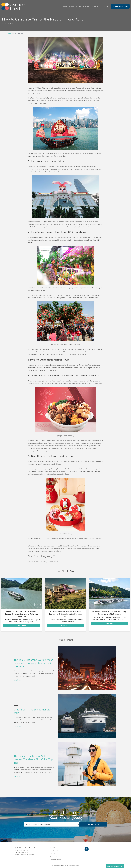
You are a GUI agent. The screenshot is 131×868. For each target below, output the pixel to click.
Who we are (54, 848)
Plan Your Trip (120, 6)
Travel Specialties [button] (82, 6)
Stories (106, 6)
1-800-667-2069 (22, 852)
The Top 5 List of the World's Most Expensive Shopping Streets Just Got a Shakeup (34, 663)
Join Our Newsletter (115, 866)
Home (65, 6)
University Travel (56, 860)
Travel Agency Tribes (75, 866)
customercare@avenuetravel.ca (25, 855)
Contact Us (54, 851)
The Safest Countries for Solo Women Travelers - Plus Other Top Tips (33, 759)
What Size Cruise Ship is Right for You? (32, 711)
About (72, 6)
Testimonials (54, 857)
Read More (17, 680)
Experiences (97, 6)
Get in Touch (93, 824)
